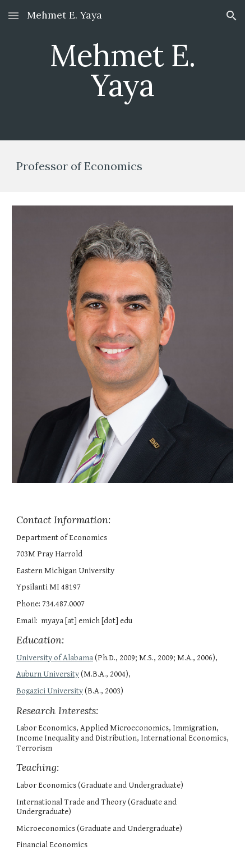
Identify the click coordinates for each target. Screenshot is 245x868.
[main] (122, 70)
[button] (13, 15)
